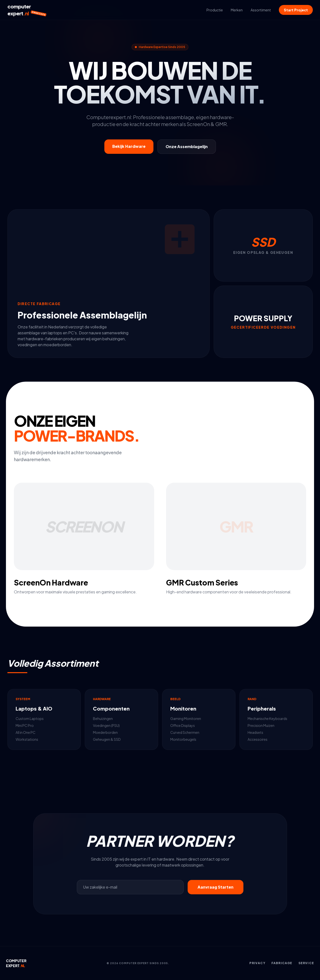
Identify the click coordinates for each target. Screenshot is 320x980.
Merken (237, 10)
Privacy (257, 963)
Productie (215, 10)
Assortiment (261, 10)
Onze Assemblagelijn (187, 146)
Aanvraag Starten (216, 887)
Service (306, 963)
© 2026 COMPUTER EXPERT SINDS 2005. (138, 963)
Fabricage (282, 963)
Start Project (296, 10)
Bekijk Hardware (129, 146)
